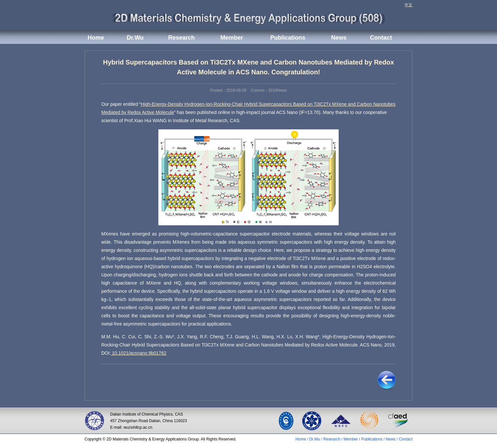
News (339, 38)
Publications (288, 38)
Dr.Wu (135, 38)
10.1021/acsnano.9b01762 (139, 353)
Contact (381, 38)
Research (181, 38)
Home (96, 38)
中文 (408, 5)
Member (232, 38)
